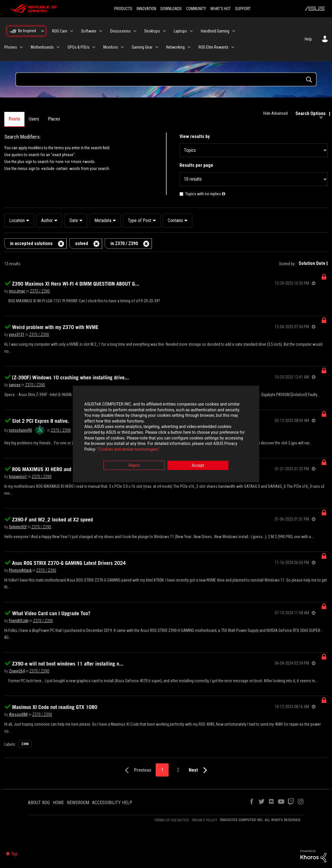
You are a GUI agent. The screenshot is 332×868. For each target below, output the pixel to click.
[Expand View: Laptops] (191, 31)
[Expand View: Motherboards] (58, 47)
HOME (58, 803)
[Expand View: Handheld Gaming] (234, 31)
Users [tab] (34, 119)
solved (82, 243)
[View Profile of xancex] (15, 385)
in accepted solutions (31, 243)
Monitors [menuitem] (111, 47)
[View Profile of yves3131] (17, 334)
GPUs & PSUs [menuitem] (79, 47)
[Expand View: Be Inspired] (43, 31)
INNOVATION (146, 9)
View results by (195, 136)
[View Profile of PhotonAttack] (20, 570)
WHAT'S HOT (221, 9)
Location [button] (17, 220)
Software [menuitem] (89, 31)
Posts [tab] (14, 119)
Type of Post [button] (140, 220)
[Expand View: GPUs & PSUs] (94, 47)
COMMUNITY (196, 9)
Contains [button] (175, 220)
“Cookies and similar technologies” (128, 450)
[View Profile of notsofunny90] (20, 430)
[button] (224, 194)
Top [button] (14, 854)
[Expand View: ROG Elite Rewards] (233, 47)
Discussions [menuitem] (120, 31)
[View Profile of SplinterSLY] (18, 527)
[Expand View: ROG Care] (72, 31)
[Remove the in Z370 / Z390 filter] (146, 244)
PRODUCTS (123, 9)
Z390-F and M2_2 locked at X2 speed (53, 519)
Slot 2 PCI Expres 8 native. (41, 421)
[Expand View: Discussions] (135, 31)
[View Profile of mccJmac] (17, 291)
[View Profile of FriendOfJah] (19, 621)
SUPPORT (243, 9)
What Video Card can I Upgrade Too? (51, 613)
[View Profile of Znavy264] (17, 671)
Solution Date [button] (312, 263)
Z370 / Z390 (40, 291)
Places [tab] (54, 119)
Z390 (25, 744)
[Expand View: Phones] (21, 47)
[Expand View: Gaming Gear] (157, 47)
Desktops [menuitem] (152, 31)
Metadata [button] (103, 220)
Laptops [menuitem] (180, 31)
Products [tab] (77, 119)
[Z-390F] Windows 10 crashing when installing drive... (70, 377)
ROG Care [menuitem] (60, 31)
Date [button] (74, 220)
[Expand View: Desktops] (164, 31)
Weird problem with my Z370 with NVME (55, 327)
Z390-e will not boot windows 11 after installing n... (68, 664)
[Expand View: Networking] (189, 47)
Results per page (196, 165)
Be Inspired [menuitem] (27, 31)
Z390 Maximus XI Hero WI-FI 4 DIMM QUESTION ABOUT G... (76, 284)
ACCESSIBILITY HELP (112, 803)
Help (308, 39)
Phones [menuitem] (11, 47)
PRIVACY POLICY (205, 820)
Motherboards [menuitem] (42, 47)
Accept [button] (198, 466)
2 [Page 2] (178, 770)
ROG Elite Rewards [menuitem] (213, 47)
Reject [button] (134, 466)
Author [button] (47, 220)
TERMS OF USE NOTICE (172, 820)
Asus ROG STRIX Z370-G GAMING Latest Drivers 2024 (69, 563)
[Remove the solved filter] (97, 244)
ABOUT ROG (39, 803)
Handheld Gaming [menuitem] (215, 31)
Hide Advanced (275, 113)
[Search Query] (166, 79)
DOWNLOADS (171, 9)
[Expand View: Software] (101, 31)
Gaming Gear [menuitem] (142, 47)
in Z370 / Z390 (124, 243)
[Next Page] (199, 770)
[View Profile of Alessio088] (18, 714)
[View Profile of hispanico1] (18, 477)
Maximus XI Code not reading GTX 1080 (55, 707)
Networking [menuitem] (175, 47)
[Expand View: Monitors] (122, 47)
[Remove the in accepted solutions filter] (61, 244)
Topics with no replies (203, 194)
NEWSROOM (78, 803)
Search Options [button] (311, 114)
